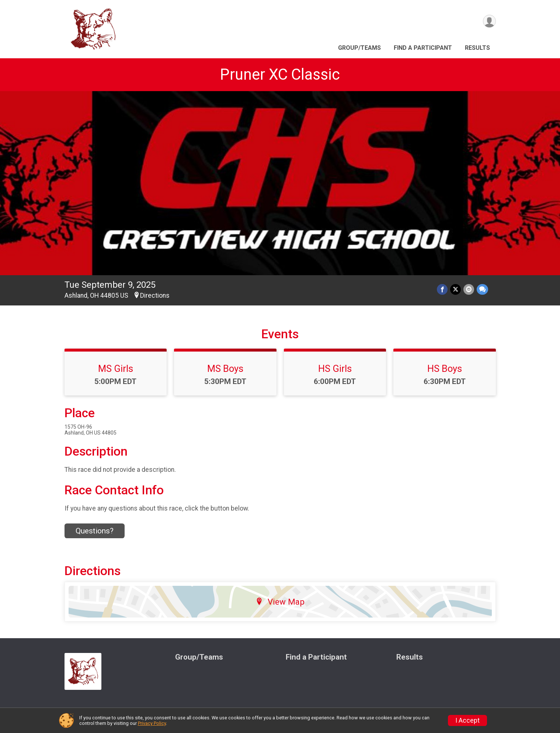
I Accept (467, 720)
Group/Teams (359, 48)
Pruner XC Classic (280, 74)
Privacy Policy (152, 723)
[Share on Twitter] (456, 290)
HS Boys (445, 369)
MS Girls (116, 369)
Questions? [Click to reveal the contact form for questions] (95, 531)
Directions (155, 295)
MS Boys (225, 369)
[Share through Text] (482, 290)
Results (477, 48)
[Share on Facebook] (443, 290)
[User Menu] (489, 22)
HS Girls (335, 369)
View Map (280, 602)
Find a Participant (423, 48)
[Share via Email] (469, 290)
